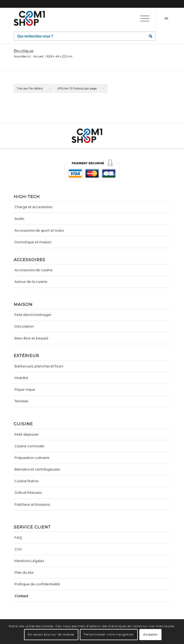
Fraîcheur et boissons (32, 504)
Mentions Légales (29, 561)
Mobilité (21, 378)
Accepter (150, 634)
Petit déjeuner (27, 434)
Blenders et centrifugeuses (37, 469)
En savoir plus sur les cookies (51, 634)
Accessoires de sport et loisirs (39, 230)
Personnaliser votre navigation (109, 634)
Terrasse (21, 401)
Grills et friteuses (28, 493)
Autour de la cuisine (31, 282)
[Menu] (142, 18)
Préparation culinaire (32, 458)
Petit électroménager (33, 315)
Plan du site (24, 572)
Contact (21, 596)
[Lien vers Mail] (166, 18)
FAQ (18, 537)
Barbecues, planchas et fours (39, 366)
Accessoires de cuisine (33, 270)
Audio (19, 218)
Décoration (24, 326)
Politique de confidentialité (37, 584)
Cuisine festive (26, 481)
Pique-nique (25, 389)
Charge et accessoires (33, 207)
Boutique (24, 51)
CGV (18, 549)
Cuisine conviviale (29, 446)
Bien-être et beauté (31, 338)
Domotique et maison (33, 242)
